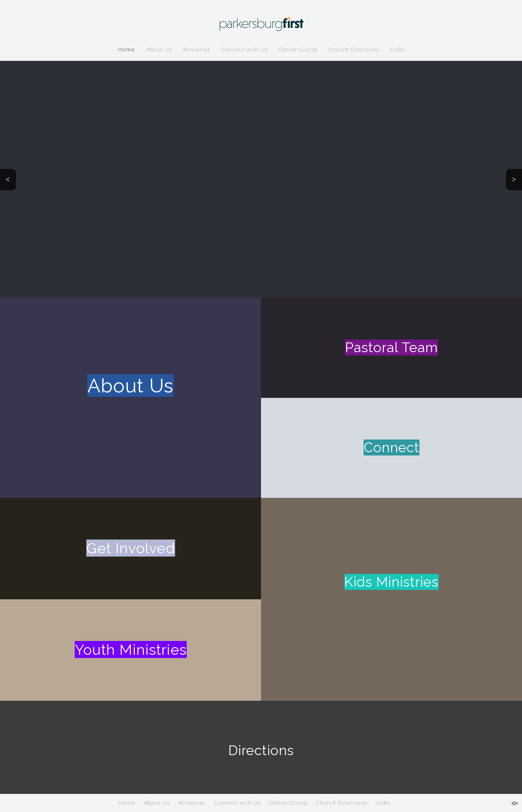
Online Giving (298, 50)
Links (397, 50)
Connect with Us (244, 50)
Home (126, 50)
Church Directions (354, 50)
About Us (159, 50)
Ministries (196, 50)
